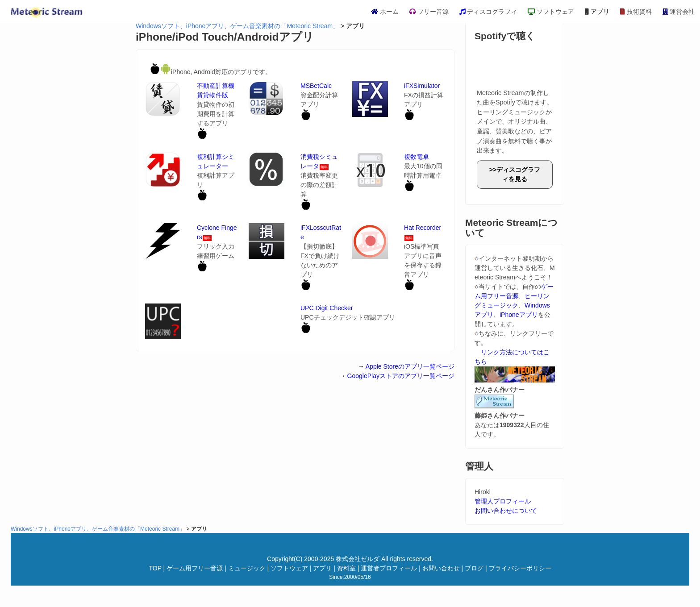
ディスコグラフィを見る (518, 174)
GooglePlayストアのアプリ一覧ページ (401, 376)
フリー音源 (429, 12)
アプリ (597, 12)
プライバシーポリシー (520, 568)
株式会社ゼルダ (358, 559)
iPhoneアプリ (519, 315)
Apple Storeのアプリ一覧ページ (410, 366)
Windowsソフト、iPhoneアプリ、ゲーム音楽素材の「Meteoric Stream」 (237, 26)
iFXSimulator (422, 86)
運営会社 (679, 12)
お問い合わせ (441, 568)
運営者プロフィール (389, 568)
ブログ (474, 568)
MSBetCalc (316, 86)
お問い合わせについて (506, 511)
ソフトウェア (551, 12)
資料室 (346, 568)
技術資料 (636, 12)
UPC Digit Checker (327, 308)
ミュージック (247, 568)
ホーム (385, 12)
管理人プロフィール (503, 501)
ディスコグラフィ (488, 12)
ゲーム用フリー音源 (195, 568)
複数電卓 (417, 157)
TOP (155, 568)
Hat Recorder (423, 228)
